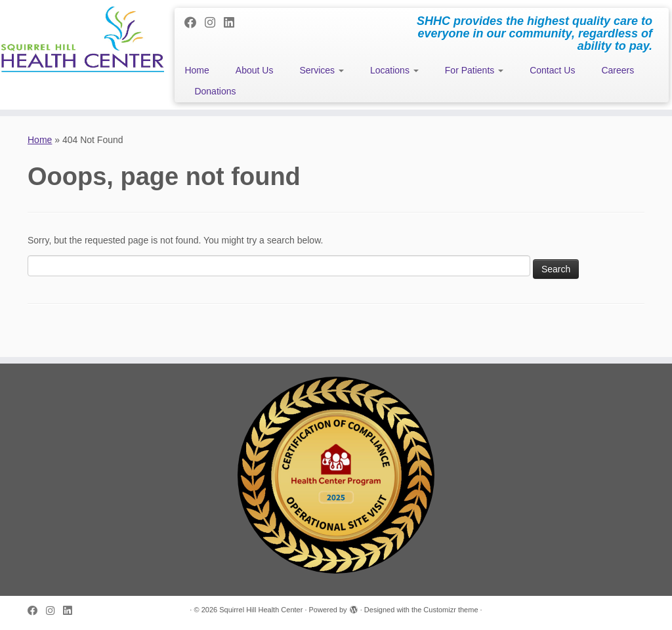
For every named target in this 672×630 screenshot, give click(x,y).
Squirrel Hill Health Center (261, 610)
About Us (255, 70)
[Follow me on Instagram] (214, 23)
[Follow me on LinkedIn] (233, 23)
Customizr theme (451, 610)
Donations (215, 91)
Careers (618, 70)
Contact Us (552, 70)
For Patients (474, 70)
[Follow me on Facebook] (195, 23)
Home (197, 70)
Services (322, 70)
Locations (394, 70)
